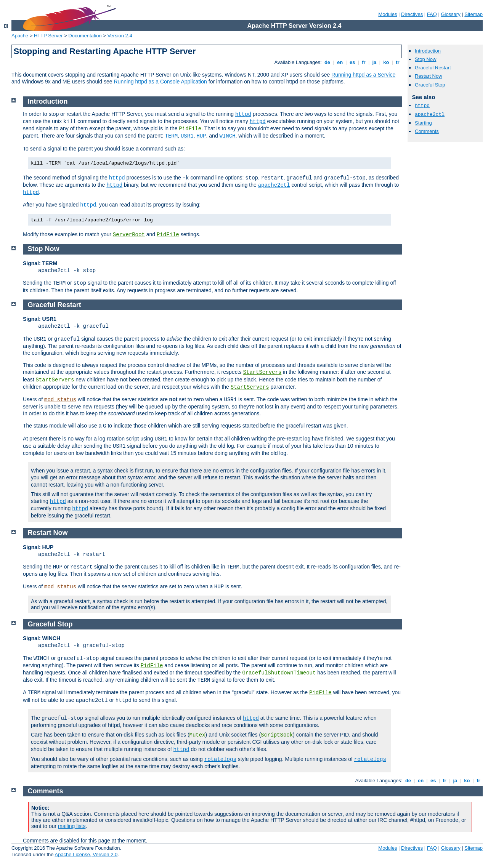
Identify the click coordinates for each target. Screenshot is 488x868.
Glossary (450, 14)
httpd (422, 106)
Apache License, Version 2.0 (86, 854)
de (327, 62)
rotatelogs (220, 759)
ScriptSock (277, 735)
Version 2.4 (120, 36)
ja (374, 62)
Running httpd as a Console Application (160, 82)
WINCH (228, 136)
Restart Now (429, 76)
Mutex (197, 735)
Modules (388, 14)
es (352, 62)
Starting (423, 123)
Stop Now (425, 59)
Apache (20, 36)
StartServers (262, 372)
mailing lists (72, 826)
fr (364, 62)
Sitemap (474, 14)
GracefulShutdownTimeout (279, 673)
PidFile (190, 129)
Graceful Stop (430, 85)
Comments (427, 131)
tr (398, 62)
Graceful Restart (433, 68)
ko (386, 62)
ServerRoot (129, 235)
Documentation (85, 36)
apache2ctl (430, 115)
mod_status (60, 400)
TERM (172, 136)
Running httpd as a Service (363, 75)
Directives (412, 14)
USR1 (187, 136)
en (340, 62)
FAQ (432, 14)
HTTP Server (48, 36)
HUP (201, 136)
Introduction (428, 51)
